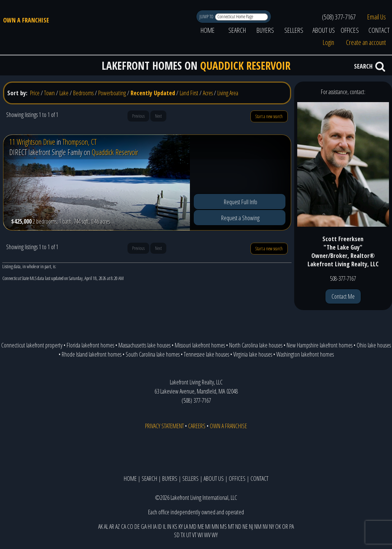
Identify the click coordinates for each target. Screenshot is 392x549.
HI (150, 527)
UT (189, 535)
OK (278, 527)
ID (160, 527)
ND (238, 527)
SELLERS (294, 30)
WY (215, 535)
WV (207, 535)
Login (328, 42)
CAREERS (197, 426)
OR (285, 527)
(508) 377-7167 (339, 17)
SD (177, 535)
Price (35, 93)
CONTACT (259, 479)
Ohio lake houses (374, 345)
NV (265, 527)
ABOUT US (324, 30)
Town (49, 93)
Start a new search (269, 116)
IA (155, 527)
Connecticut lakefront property (32, 345)
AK (100, 527)
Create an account (366, 42)
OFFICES (350, 30)
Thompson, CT (80, 142)
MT (231, 527)
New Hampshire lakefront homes (319, 345)
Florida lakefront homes (90, 345)
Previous (138, 116)
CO (130, 527)
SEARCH (237, 30)
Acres (208, 93)
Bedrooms (83, 93)
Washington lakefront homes (305, 354)
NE (245, 527)
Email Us (377, 17)
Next (158, 116)
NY (272, 527)
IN (169, 527)
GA (144, 527)
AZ (118, 527)
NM (258, 527)
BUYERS (265, 30)
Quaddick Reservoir (115, 152)
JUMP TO (207, 17)
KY (181, 527)
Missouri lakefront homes (200, 345)
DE (137, 527)
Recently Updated (153, 93)
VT (194, 535)
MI (208, 527)
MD (193, 527)
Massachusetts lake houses (144, 345)
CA (123, 527)
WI (200, 535)
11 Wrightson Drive (32, 142)
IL (164, 527)
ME (201, 527)
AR (112, 527)
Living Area (228, 93)
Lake (64, 93)
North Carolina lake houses (256, 345)
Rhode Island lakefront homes (92, 354)
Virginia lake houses (253, 354)
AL (106, 527)
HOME (208, 30)
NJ (251, 527)
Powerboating (112, 93)
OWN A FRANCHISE (26, 20)
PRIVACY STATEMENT (164, 426)
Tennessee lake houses (206, 354)
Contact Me (343, 296)
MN (215, 527)
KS (175, 527)
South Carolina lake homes (153, 354)
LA (186, 527)
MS (223, 527)
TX (183, 535)
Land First (189, 93)
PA (292, 527)
